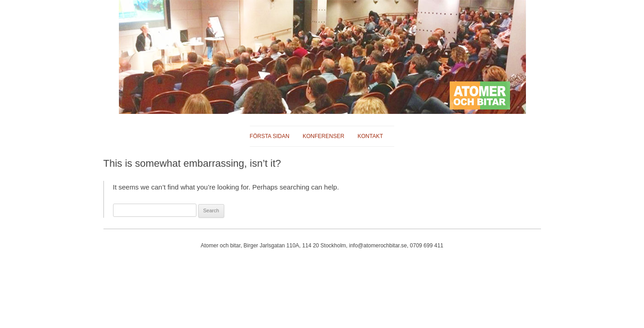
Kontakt (370, 136)
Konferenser (323, 136)
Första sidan (270, 136)
